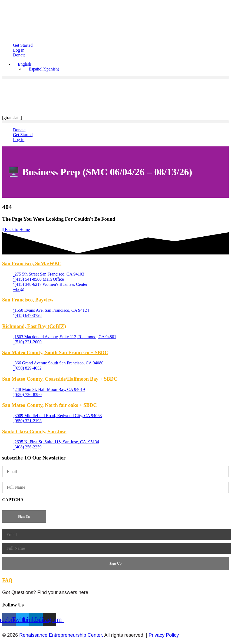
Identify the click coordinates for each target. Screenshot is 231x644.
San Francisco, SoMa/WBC (32, 264)
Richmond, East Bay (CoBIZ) (34, 326)
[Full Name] (116, 487)
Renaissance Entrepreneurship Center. (61, 635)
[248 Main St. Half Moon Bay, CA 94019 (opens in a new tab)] (49, 390)
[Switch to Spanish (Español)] (42, 69)
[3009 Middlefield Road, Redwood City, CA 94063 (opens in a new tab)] (57, 416)
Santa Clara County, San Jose (34, 432)
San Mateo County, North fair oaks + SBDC (50, 405)
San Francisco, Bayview (28, 300)
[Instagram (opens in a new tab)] (50, 619)
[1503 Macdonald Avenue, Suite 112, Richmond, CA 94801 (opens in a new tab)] (65, 337)
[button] (22, 64)
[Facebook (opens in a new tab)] (9, 619)
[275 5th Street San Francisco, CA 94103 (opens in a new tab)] (49, 274)
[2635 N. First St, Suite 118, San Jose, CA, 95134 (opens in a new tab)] (56, 442)
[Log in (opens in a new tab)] (19, 50)
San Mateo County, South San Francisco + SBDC (55, 352)
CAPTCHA (13, 500)
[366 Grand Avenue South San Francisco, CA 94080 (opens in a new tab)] (58, 363)
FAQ (7, 580)
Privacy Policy (164, 635)
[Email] (116, 472)
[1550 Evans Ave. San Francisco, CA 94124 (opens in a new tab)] (51, 311)
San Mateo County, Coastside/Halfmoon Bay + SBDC (60, 379)
